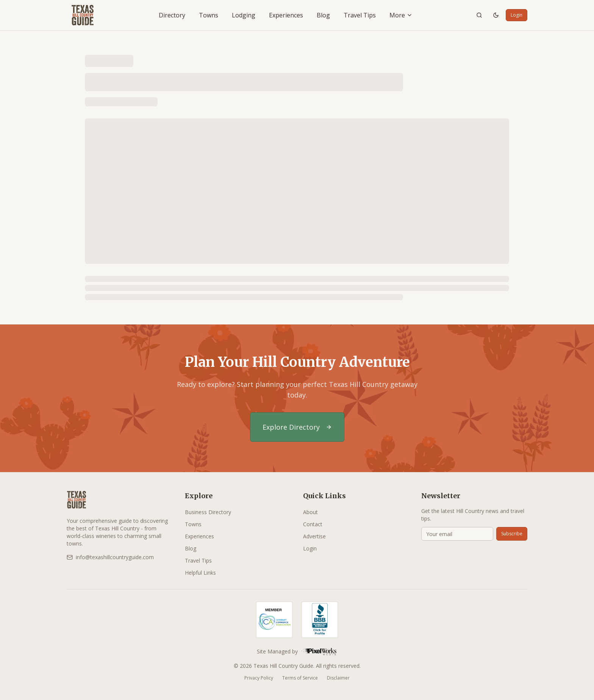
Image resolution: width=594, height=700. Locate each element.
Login (517, 15)
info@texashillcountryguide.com (110, 557)
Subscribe (512, 534)
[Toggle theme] (496, 15)
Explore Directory (297, 427)
